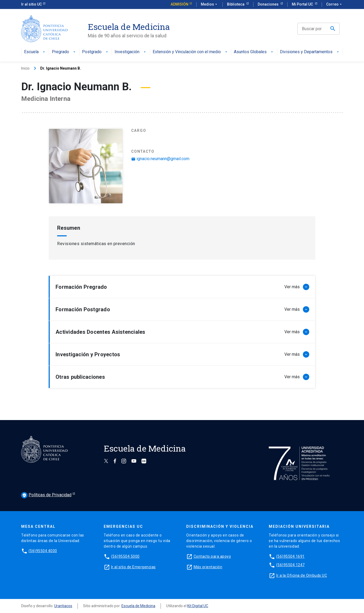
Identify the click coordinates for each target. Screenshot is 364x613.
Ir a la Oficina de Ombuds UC (302, 575)
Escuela (35, 52)
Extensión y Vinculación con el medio (190, 52)
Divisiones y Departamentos (310, 52)
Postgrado (95, 52)
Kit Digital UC (198, 606)
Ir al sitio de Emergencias (133, 567)
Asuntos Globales (254, 52)
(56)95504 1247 (290, 565)
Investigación (131, 52)
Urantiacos (63, 606)
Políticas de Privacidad (46, 495)
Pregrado (64, 52)
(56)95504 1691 (290, 556)
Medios (210, 4)
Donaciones (269, 4)
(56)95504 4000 (43, 551)
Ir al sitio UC (31, 4)
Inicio (25, 68)
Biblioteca (236, 4)
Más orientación (208, 567)
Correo (335, 4)
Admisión (179, 4)
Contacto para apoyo (212, 556)
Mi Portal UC (303, 4)
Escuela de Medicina (138, 606)
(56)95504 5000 (125, 556)
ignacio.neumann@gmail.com (160, 159)
